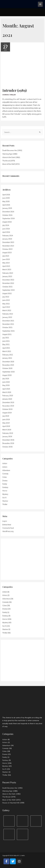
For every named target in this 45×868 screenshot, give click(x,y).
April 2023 (6, 266)
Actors (5, 467)
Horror (6, 95)
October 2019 (7, 409)
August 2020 (7, 375)
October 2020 (7, 368)
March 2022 (7, 310)
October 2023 (7, 249)
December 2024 (8, 212)
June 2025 (6, 198)
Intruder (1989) (15, 90)
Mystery (5, 494)
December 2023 (8, 242)
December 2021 (8, 321)
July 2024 (6, 225)
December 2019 (8, 402)
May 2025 (6, 201)
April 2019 (6, 426)
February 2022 (8, 314)
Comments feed (8, 528)
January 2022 (7, 317)
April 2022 (6, 307)
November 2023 (8, 246)
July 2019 (6, 416)
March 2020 (7, 392)
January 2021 (7, 358)
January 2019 (7, 437)
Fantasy (5, 487)
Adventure (6, 470)
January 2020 (7, 399)
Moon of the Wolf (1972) (11, 164)
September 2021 (9, 331)
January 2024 (7, 239)
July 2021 (6, 338)
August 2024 (7, 222)
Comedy (5, 474)
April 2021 (6, 348)
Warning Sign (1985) (10, 154)
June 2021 (6, 341)
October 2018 (7, 447)
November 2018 (8, 443)
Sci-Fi (4, 498)
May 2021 (6, 344)
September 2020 (9, 372)
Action (5, 463)
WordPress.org (8, 531)
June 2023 (6, 259)
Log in (5, 521)
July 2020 (6, 379)
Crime (5, 477)
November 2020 (8, 365)
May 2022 (6, 304)
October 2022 (7, 287)
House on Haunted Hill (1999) (13, 803)
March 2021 (7, 351)
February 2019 (8, 433)
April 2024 (6, 232)
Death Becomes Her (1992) (12, 150)
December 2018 (8, 440)
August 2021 (7, 334)
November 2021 (8, 324)
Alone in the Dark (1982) (11, 157)
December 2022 (8, 280)
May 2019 (6, 423)
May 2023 (6, 263)
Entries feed (7, 525)
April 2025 (6, 205)
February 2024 (8, 235)
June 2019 (6, 419)
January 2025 (7, 208)
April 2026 (6, 195)
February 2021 (8, 355)
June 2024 (6, 229)
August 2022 (7, 293)
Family (5, 484)
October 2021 (7, 327)
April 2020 (6, 389)
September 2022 (9, 290)
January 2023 (7, 276)
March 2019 (7, 430)
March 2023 (7, 270)
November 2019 (8, 406)
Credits (23, 856)
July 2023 (6, 256)
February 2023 (8, 273)
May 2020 (6, 385)
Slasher (5, 501)
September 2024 (9, 218)
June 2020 (6, 382)
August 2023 (7, 253)
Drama (5, 481)
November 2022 (8, 283)
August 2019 (7, 413)
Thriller (12, 95)
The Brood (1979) (9, 161)
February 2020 (8, 396)
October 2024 (7, 215)
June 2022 (6, 300)
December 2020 (8, 362)
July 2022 (6, 297)
